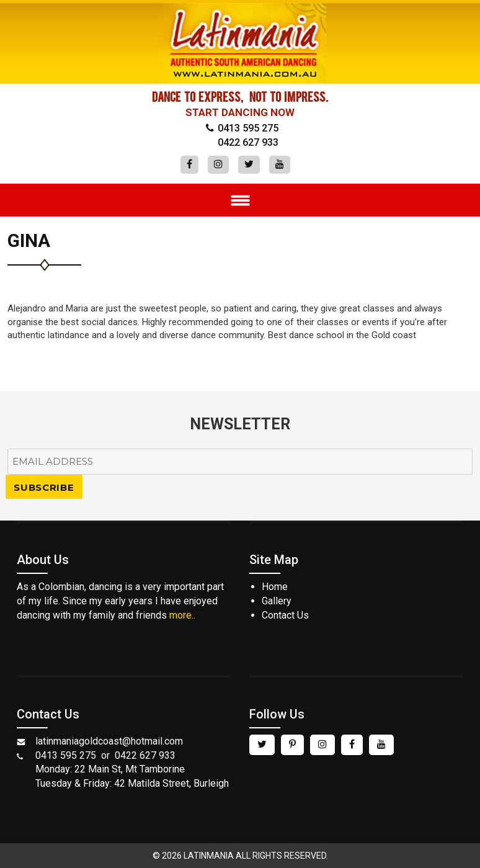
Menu (240, 200)
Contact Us (285, 615)
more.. (182, 615)
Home (275, 587)
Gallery (277, 601)
